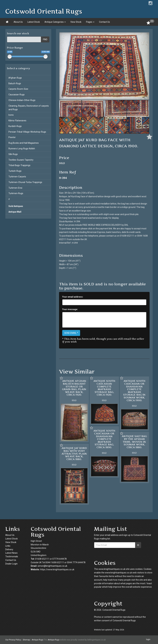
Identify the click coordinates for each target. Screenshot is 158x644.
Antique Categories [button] (55, 22)
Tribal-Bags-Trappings (19, 165)
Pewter (12, 137)
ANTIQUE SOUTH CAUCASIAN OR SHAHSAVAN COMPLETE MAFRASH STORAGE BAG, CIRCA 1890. (104, 439)
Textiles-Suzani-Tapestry (21, 160)
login (148, 639)
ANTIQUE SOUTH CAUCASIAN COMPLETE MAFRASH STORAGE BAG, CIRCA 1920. (104, 388)
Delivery (9, 549)
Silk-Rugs (13, 154)
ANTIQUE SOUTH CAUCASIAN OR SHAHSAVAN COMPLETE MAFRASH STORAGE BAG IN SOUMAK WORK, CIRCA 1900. (134, 390)
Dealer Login (11, 564)
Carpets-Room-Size (18, 89)
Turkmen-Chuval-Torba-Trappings (25, 182)
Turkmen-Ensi (15, 188)
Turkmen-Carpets (17, 177)
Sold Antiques (16, 206)
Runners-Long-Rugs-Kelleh (22, 149)
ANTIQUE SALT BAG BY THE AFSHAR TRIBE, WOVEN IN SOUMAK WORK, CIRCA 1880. (134, 442)
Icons (11, 115)
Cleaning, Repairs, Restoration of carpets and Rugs (29, 108)
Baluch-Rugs (15, 83)
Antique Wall (15, 212)
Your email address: (73, 297)
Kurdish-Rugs (15, 126)
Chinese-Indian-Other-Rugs (22, 100)
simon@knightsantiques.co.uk (52, 566)
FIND (45, 39)
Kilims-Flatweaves (17, 121)
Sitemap (26, 640)
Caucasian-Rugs (17, 95)
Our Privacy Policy (13, 640)
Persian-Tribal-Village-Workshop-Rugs (27, 132)
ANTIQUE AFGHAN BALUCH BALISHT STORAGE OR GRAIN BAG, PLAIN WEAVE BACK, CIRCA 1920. (74, 388)
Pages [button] (90, 22)
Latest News (11, 553)
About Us (18, 22)
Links (8, 546)
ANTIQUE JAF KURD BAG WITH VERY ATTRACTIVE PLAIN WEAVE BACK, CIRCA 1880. (74, 453)
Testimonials (12, 556)
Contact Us (104, 22)
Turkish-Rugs (15, 171)
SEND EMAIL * (71, 333)
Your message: (70, 309)
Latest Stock (34, 22)
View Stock (76, 22)
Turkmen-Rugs (16, 193)
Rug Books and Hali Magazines (24, 143)
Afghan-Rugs (15, 78)
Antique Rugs (37, 640)
